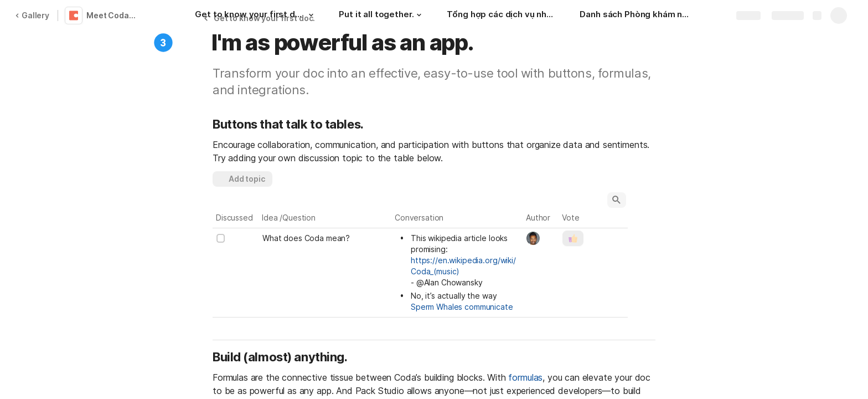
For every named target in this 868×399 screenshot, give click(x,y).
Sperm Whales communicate (462, 307)
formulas (525, 377)
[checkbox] (221, 238)
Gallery (32, 15)
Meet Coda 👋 (113, 15)
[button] (311, 15)
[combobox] (541, 238)
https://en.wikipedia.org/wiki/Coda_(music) (463, 266)
